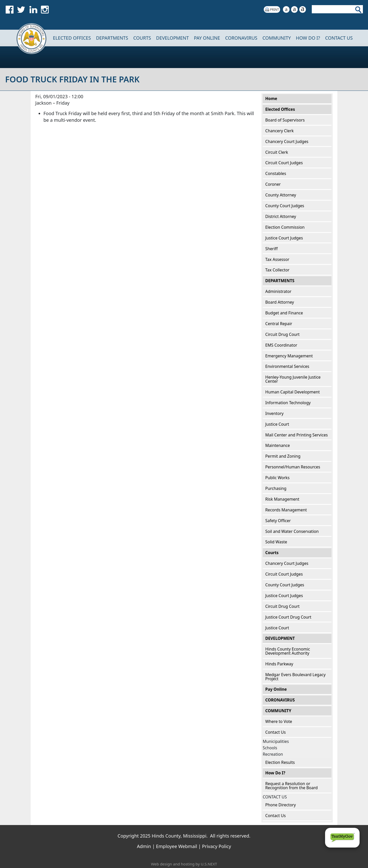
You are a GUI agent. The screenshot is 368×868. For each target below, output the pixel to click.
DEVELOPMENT (172, 38)
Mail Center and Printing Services (297, 435)
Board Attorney (280, 302)
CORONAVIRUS (241, 38)
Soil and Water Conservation (292, 531)
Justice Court (277, 424)
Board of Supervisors (285, 120)
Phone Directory (280, 805)
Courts (142, 38)
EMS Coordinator (281, 345)
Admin (144, 846)
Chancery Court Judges (287, 141)
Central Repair (279, 324)
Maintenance (278, 445)
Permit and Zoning (283, 456)
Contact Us (275, 732)
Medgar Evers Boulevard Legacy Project (295, 677)
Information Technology (288, 403)
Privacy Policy (217, 846)
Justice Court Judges (284, 238)
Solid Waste (276, 542)
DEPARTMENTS (112, 38)
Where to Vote (279, 721)
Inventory (274, 413)
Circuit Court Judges (284, 163)
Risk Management (282, 499)
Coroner (273, 184)
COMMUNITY (277, 38)
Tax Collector (277, 270)
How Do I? (308, 38)
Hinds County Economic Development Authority (288, 651)
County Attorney (281, 195)
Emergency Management (289, 356)
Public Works (277, 478)
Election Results (280, 762)
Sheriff (272, 249)
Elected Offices (72, 38)
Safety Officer (278, 521)
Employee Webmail (176, 846)
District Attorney (281, 216)
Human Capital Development (292, 392)
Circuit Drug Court (282, 334)
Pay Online (207, 38)
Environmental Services (287, 366)
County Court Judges (285, 206)
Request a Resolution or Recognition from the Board (291, 786)
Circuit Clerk (277, 152)
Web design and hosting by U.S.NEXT (184, 864)
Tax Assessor (277, 259)
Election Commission (285, 227)
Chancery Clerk (279, 131)
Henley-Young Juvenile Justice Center (293, 379)
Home (28, 38)
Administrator (278, 291)
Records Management (286, 510)
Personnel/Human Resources (293, 467)
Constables (276, 173)
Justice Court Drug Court (288, 617)
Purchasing (276, 488)
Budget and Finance (284, 313)
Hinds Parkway (279, 664)
